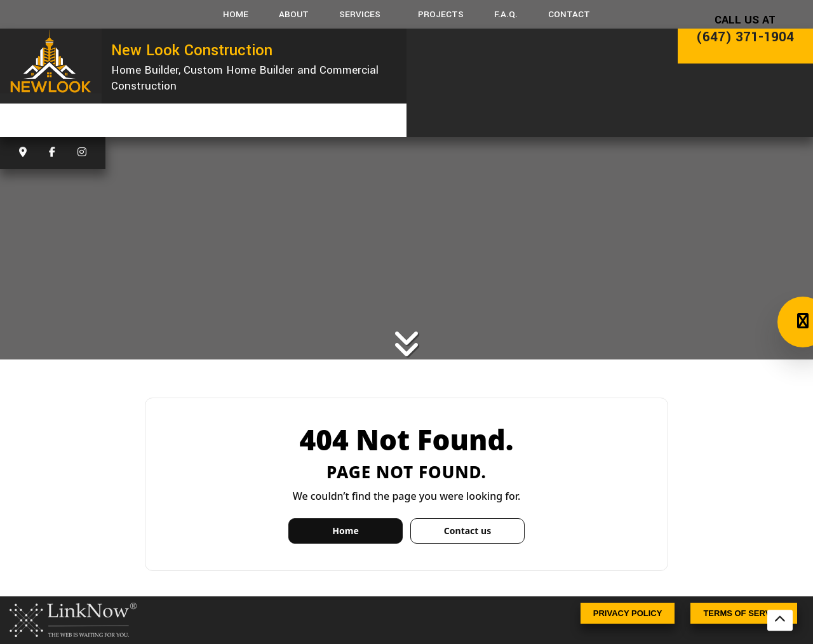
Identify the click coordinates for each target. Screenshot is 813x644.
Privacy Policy (628, 613)
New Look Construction (192, 50)
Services (360, 14)
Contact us (467, 531)
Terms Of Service (744, 613)
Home (236, 14)
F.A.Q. (506, 14)
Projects (441, 14)
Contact (569, 14)
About (294, 14)
